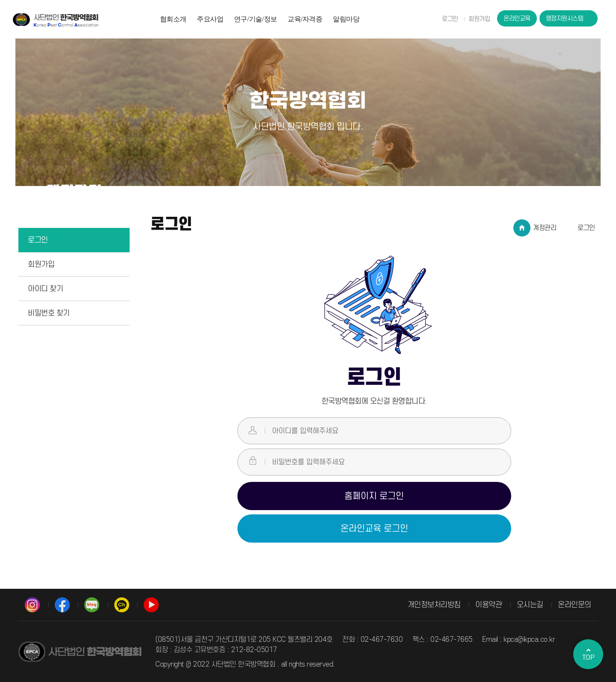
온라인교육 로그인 (374, 528)
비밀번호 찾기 (49, 313)
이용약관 (489, 605)
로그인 (450, 19)
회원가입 (479, 19)
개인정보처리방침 (434, 605)
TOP (588, 654)
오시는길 (530, 605)
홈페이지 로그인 (374, 496)
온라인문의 (575, 605)
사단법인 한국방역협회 (56, 20)
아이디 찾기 (45, 289)
